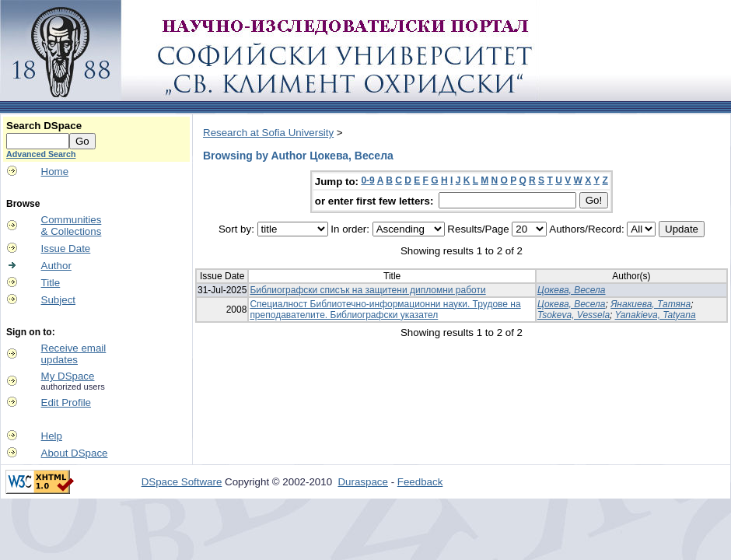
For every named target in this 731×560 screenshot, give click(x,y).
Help (52, 436)
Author (56, 266)
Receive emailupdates (74, 354)
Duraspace (362, 482)
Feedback (420, 482)
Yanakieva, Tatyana (656, 315)
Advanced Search (41, 154)
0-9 (367, 180)
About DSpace (75, 453)
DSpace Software (182, 482)
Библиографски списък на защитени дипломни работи (367, 290)
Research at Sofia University (268, 133)
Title (51, 283)
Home (55, 171)
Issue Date (66, 248)
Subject (58, 300)
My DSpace (68, 376)
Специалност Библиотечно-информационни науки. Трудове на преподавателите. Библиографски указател (385, 310)
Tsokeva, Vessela (574, 315)
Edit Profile (66, 402)
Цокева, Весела (572, 290)
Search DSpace (44, 126)
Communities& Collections (72, 226)
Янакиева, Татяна (651, 304)
